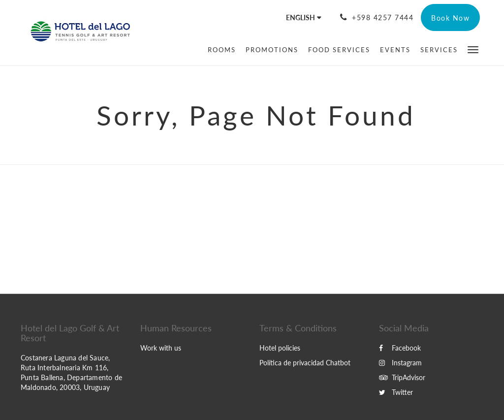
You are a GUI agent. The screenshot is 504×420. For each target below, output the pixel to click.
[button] (473, 49)
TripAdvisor (402, 377)
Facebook (400, 348)
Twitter (396, 392)
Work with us (161, 348)
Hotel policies (280, 348)
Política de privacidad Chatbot (305, 363)
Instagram (400, 363)
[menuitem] (222, 50)
